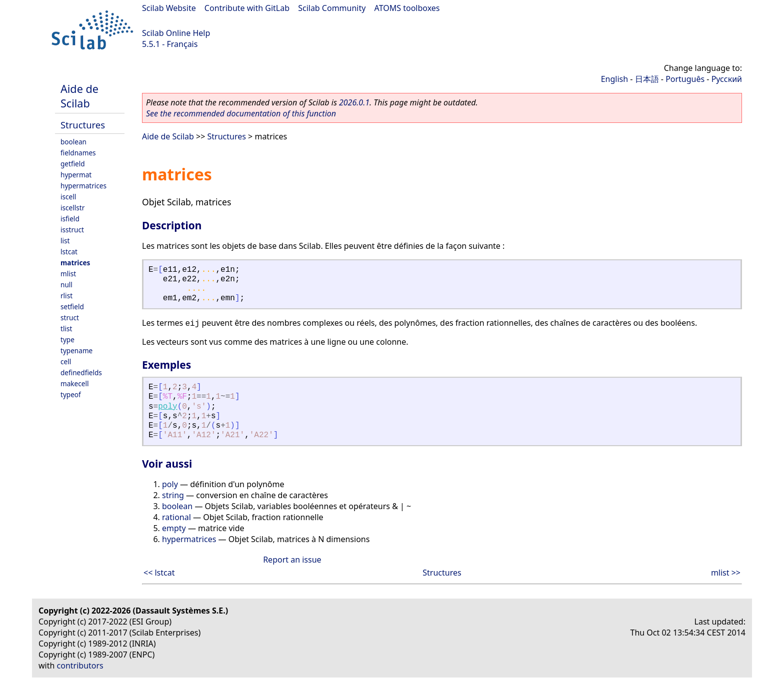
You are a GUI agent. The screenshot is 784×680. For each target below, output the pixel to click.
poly (167, 407)
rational (176, 517)
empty (174, 528)
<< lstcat (159, 573)
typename (76, 350)
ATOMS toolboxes (407, 8)
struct (70, 318)
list (65, 241)
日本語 (647, 79)
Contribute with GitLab (247, 8)
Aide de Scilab (79, 96)
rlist (66, 296)
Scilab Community (332, 8)
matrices (75, 263)
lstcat (69, 252)
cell (66, 361)
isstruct (72, 230)
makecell (74, 383)
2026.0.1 (354, 102)
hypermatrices (83, 186)
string (173, 495)
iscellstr (72, 208)
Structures (83, 125)
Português (685, 79)
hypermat (76, 175)
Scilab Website (169, 8)
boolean (73, 142)
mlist (68, 274)
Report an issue (292, 560)
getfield (73, 164)
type (67, 340)
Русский (727, 79)
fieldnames (78, 153)
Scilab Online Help (176, 33)
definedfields (81, 372)
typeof (71, 394)
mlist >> (726, 573)
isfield (70, 219)
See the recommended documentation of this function (241, 113)
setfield (72, 307)
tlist (66, 329)
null (66, 285)
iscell (68, 197)
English (614, 79)
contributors (80, 666)
